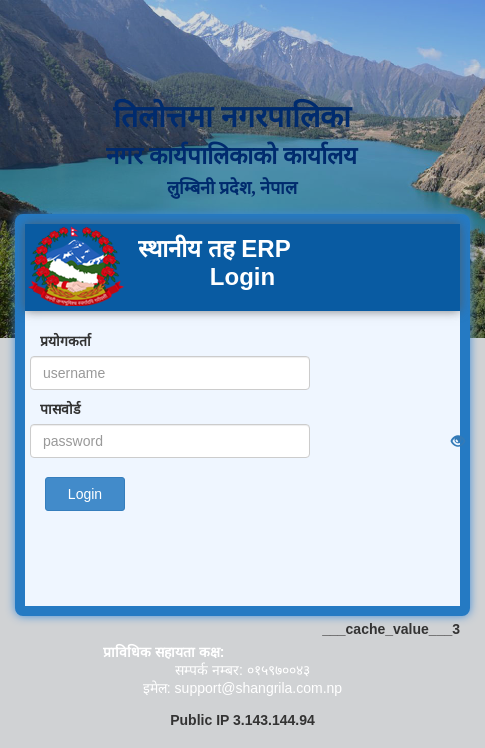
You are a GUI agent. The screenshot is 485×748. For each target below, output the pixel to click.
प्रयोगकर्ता (65, 341)
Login (85, 494)
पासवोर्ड (60, 409)
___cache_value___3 (391, 629)
